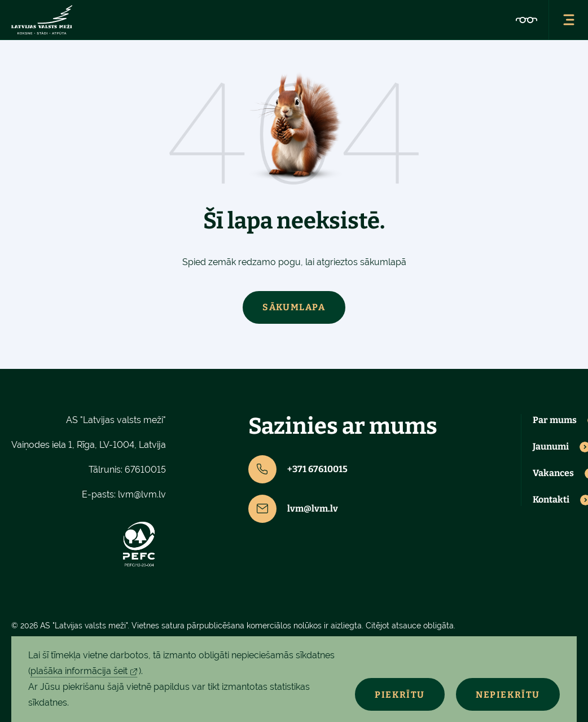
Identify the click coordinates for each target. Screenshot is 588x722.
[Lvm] (42, 20)
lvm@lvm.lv (142, 494)
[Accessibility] (526, 20)
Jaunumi (551, 447)
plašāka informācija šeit (79, 671)
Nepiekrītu (508, 695)
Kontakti (551, 500)
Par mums (555, 420)
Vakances (553, 473)
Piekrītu (400, 695)
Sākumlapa (294, 307)
